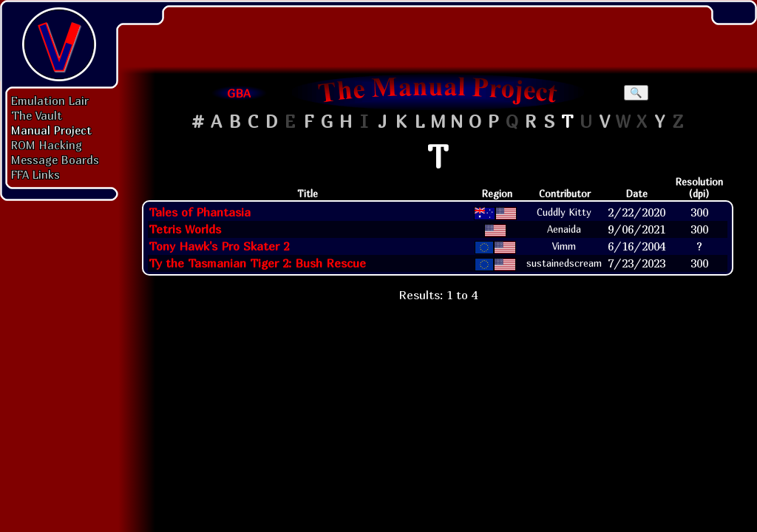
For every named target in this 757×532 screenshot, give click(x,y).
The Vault (37, 115)
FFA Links (35, 174)
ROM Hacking (47, 145)
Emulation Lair (50, 100)
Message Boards (55, 160)
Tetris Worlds (185, 229)
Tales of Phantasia (200, 212)
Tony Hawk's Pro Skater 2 (219, 246)
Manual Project (51, 130)
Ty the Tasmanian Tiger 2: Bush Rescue (257, 263)
